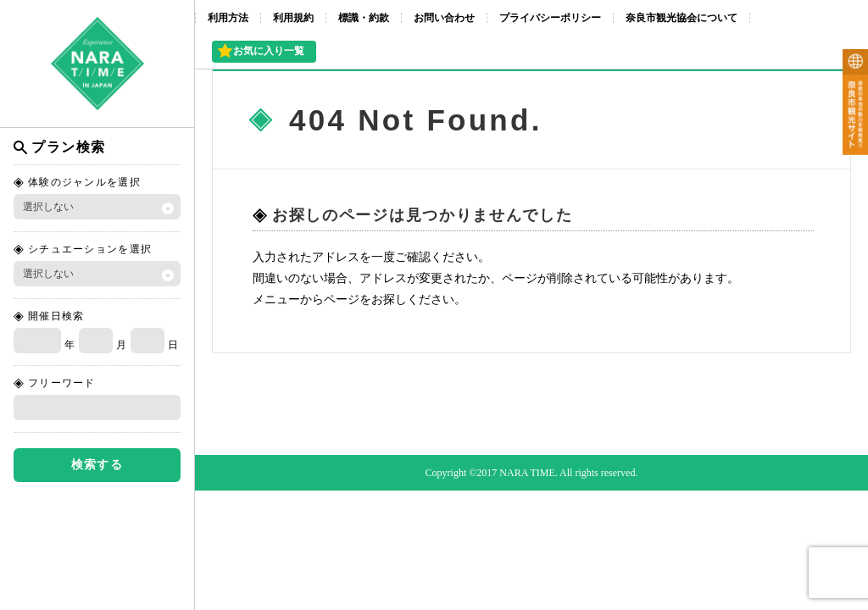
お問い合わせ (444, 18)
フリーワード (62, 383)
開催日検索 (56, 316)
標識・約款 (364, 18)
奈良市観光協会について (682, 18)
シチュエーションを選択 (90, 249)
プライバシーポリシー (550, 18)
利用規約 (293, 18)
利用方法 (228, 18)
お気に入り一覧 (269, 51)
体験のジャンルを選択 (84, 182)
